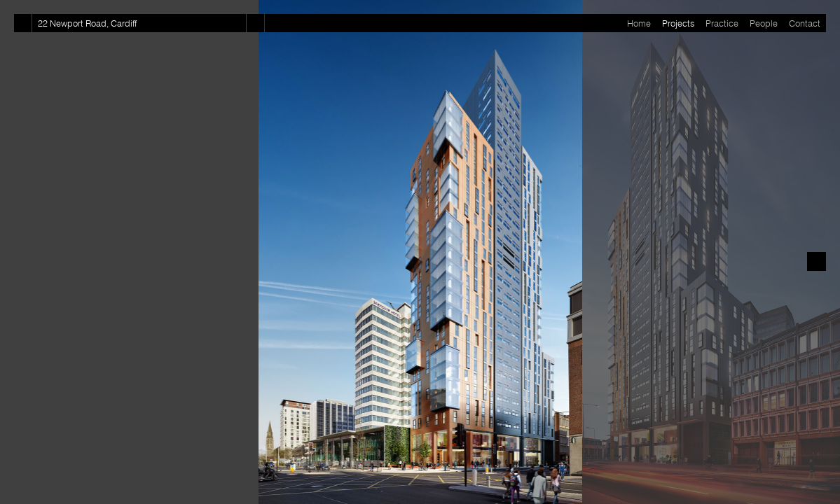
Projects (678, 23)
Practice (722, 23)
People (764, 23)
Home (639, 23)
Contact (805, 23)
